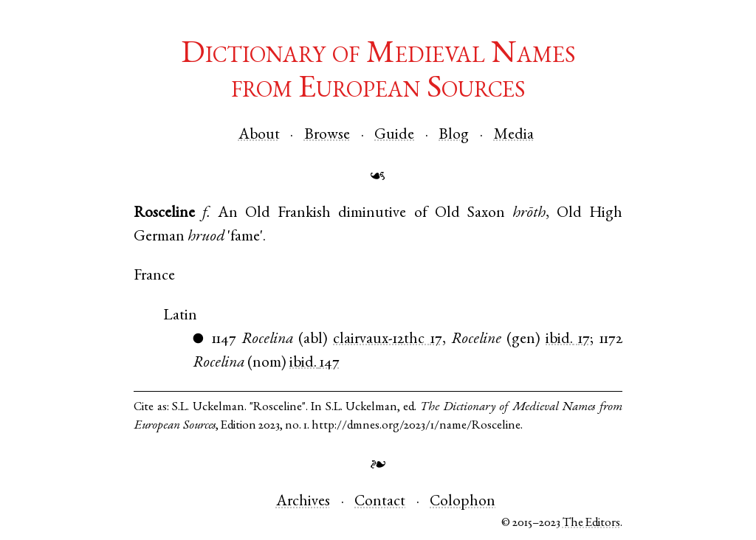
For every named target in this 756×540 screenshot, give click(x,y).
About (259, 135)
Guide (394, 135)
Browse (327, 135)
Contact (380, 502)
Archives (303, 502)
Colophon (463, 502)
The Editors (591, 523)
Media (514, 135)
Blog (454, 135)
